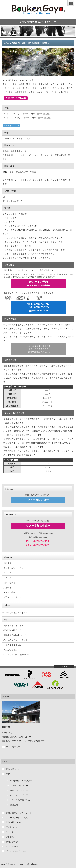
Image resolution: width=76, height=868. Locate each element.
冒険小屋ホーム (13, 769)
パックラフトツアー (19, 790)
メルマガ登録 (9, 592)
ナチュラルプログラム (20, 800)
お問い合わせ (9, 583)
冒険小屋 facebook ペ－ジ (15, 635)
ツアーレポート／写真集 (17, 818)
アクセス (7, 578)
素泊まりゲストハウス (13, 568)
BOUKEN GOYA (17, 864)
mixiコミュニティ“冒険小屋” (16, 655)
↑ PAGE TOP (64, 666)
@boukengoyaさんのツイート (15, 613)
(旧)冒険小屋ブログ (12, 630)
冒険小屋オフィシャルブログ (16, 626)
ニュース (7, 573)
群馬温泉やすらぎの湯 (26, 172)
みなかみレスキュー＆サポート (17, 640)
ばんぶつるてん (10, 650)
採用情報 (7, 588)
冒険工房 (14, 805)
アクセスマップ (13, 747)
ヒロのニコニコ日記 (12, 645)
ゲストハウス (12, 827)
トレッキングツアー (19, 786)
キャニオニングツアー (20, 795)
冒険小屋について (11, 563)
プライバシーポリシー (13, 597)
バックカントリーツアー (21, 781)
